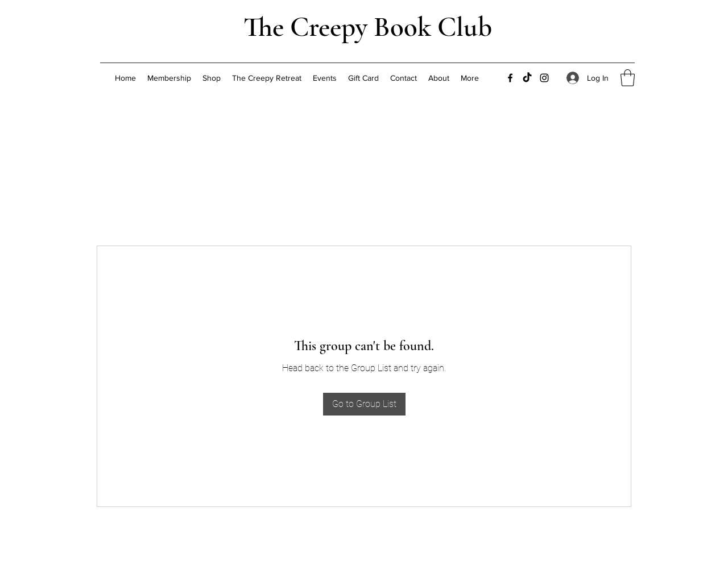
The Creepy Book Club (368, 27)
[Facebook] (510, 78)
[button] (628, 78)
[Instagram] (544, 78)
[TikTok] (527, 78)
